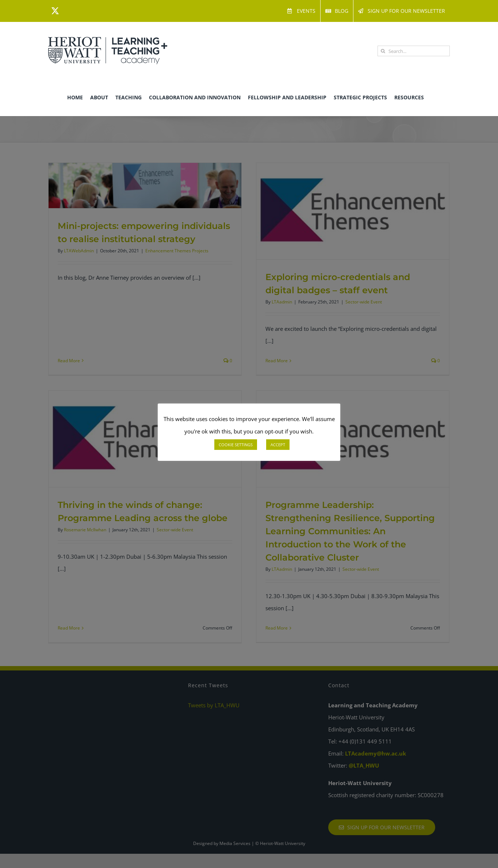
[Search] (383, 51)
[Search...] (414, 51)
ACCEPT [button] (278, 445)
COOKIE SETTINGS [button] (236, 445)
